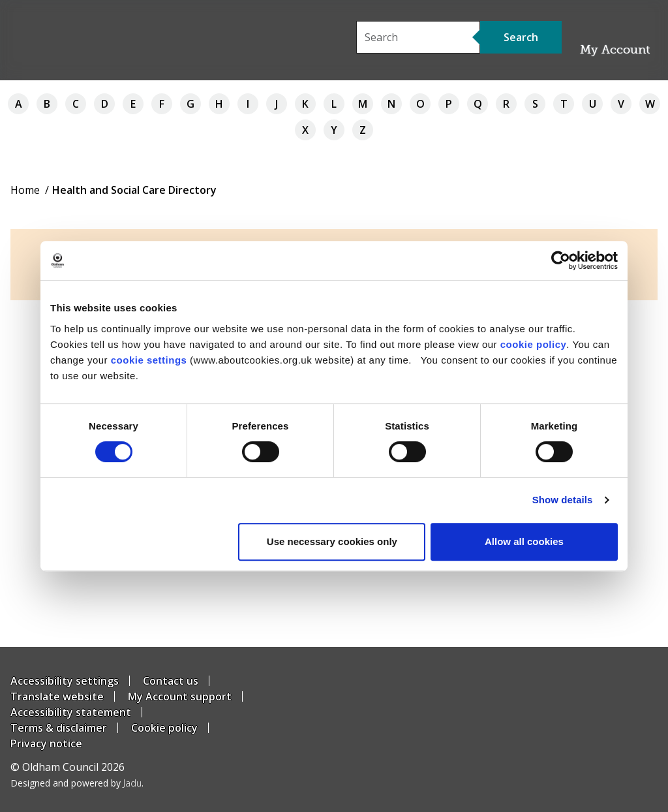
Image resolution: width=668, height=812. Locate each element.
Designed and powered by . (77, 783)
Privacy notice (46, 743)
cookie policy (534, 344)
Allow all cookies (524, 541)
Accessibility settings (65, 681)
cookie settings (149, 360)
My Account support (180, 696)
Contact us (171, 681)
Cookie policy (164, 728)
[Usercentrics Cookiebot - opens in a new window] (561, 260)
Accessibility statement (71, 712)
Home (25, 190)
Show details (563, 500)
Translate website (57, 696)
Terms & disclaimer (59, 728)
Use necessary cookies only (332, 541)
